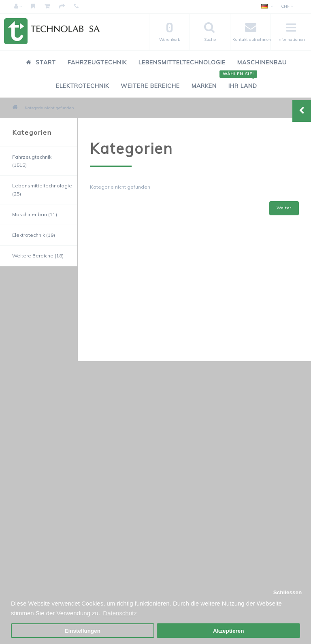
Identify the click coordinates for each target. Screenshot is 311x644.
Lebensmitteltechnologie (182, 62)
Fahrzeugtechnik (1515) (32, 161)
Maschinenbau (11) (35, 214)
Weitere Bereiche (150, 86)
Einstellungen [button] (83, 631)
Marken (204, 86)
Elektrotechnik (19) (34, 235)
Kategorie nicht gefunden (49, 108)
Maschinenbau (262, 62)
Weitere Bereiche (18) (38, 256)
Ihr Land (240, 82)
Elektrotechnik (82, 86)
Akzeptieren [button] (229, 631)
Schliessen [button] (288, 592)
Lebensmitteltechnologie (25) (42, 190)
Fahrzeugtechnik (97, 62)
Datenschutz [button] (120, 613)
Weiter (284, 208)
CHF (287, 6)
